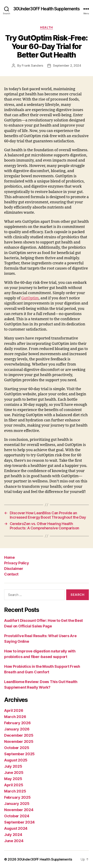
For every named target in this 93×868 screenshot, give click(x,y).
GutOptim (30, 298)
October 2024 (17, 816)
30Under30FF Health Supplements (47, 9)
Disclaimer (14, 569)
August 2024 (16, 828)
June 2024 (14, 841)
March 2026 (15, 717)
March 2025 (15, 791)
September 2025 (19, 754)
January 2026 (17, 729)
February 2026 (17, 723)
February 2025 (17, 797)
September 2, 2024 (67, 65)
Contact (11, 574)
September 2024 (19, 822)
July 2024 (13, 835)
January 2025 (17, 804)
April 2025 (14, 785)
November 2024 (19, 810)
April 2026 (14, 710)
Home (9, 557)
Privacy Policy (17, 563)
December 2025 (19, 735)
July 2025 (13, 766)
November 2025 (19, 742)
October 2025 (17, 748)
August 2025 (16, 760)
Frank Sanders (32, 65)
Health (46, 27)
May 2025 (13, 779)
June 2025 (14, 773)
